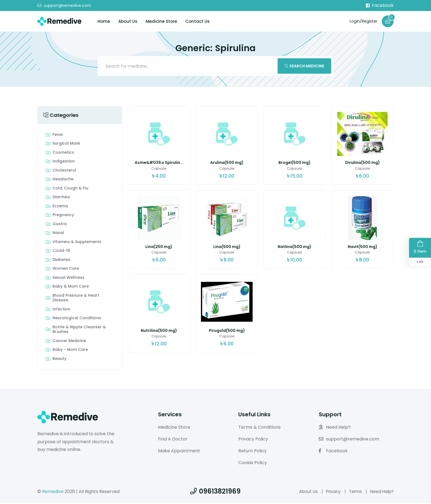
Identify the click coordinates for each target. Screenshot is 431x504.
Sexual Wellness (68, 279)
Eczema (60, 207)
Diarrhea (61, 198)
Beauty (60, 360)
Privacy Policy (253, 440)
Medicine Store (161, 22)
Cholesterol (64, 172)
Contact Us (197, 22)
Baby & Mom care (71, 288)
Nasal (58, 234)
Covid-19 (61, 252)
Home (104, 22)
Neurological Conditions (77, 319)
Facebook (380, 5)
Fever (58, 136)
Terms (354, 492)
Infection (61, 310)
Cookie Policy (253, 463)
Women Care (66, 270)
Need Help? (335, 428)
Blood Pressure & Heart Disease (76, 299)
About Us (128, 22)
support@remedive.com (64, 6)
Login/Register (361, 21)
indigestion (64, 163)
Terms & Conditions (259, 428)
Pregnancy (63, 216)
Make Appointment (179, 452)
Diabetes (61, 261)
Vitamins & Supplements (77, 243)
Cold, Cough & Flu (70, 189)
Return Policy (252, 452)
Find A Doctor (173, 440)
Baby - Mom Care (70, 351)
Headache (63, 180)
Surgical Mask (66, 145)
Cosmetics (63, 154)
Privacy (330, 492)
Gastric (60, 225)
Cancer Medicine (69, 342)
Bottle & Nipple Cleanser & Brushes (79, 331)
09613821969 (215, 492)
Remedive (53, 492)
